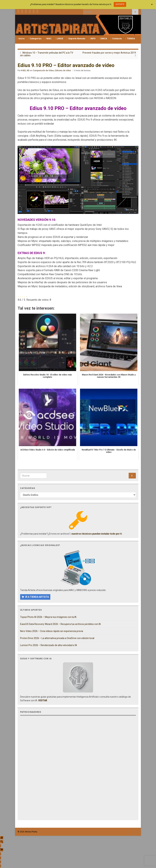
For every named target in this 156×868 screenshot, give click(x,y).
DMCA (103, 39)
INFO (92, 39)
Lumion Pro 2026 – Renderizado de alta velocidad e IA (49, 645)
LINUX (59, 39)
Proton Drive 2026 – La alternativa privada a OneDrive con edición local (57, 638)
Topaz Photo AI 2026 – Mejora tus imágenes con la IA (48, 617)
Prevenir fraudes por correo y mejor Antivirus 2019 (109, 53)
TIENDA (130, 39)
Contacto (116, 39)
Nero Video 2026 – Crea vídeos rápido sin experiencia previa (52, 631)
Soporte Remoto (76, 39)
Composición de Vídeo (43, 71)
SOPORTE (120, 4)
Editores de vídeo (63, 71)
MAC (48, 39)
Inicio (21, 39)
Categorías (35, 39)
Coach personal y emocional (100, 274)
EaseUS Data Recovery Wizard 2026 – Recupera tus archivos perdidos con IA (60, 624)
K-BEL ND (25, 71)
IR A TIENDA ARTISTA (37, 597)
